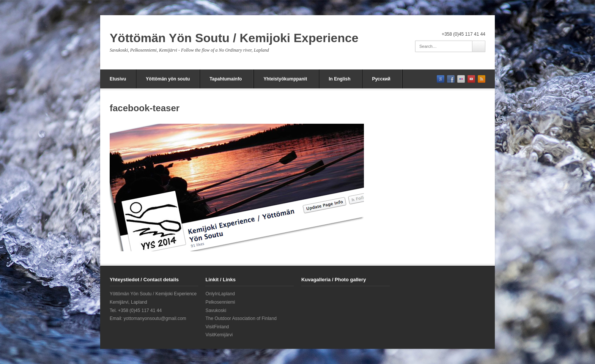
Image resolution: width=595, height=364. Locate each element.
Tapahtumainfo (226, 79)
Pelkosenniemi (220, 302)
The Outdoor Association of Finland (241, 318)
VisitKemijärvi (219, 335)
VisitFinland (217, 327)
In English (339, 79)
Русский (381, 79)
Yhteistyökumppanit (285, 79)
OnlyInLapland (220, 294)
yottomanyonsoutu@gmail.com (155, 318)
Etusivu (118, 79)
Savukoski (216, 310)
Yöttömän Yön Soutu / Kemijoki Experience (234, 38)
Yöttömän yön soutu (168, 79)
